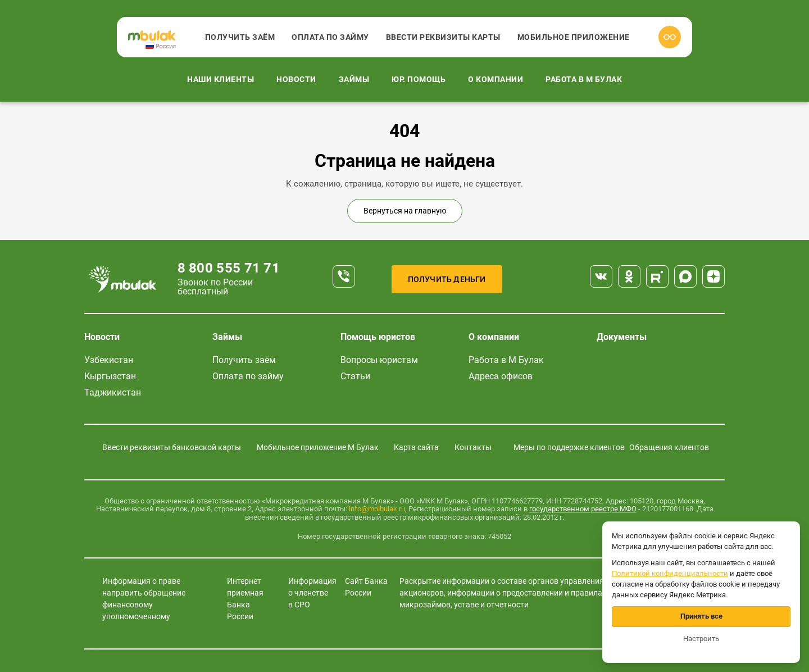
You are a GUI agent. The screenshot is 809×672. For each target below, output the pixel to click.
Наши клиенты (221, 79)
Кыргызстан (110, 376)
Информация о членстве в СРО (312, 593)
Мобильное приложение (574, 37)
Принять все (701, 616)
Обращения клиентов (669, 447)
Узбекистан (109, 360)
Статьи (355, 376)
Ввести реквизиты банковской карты (172, 447)
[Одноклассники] (629, 276)
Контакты (473, 447)
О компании (496, 79)
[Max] (685, 276)
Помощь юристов (378, 337)
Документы (622, 337)
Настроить (701, 639)
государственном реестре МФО (583, 509)
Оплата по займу (330, 37)
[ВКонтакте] (601, 276)
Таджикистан (113, 392)
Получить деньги (447, 279)
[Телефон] (344, 276)
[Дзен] (713, 276)
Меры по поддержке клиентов (569, 447)
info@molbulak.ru (377, 509)
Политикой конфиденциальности (670, 573)
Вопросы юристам (379, 360)
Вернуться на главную (405, 211)
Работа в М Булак (584, 79)
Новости (296, 79)
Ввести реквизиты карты (443, 37)
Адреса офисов (501, 376)
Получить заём (240, 37)
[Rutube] (657, 276)
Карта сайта (416, 447)
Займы (354, 79)
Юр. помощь (419, 79)
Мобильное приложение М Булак (318, 447)
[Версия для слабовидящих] (670, 37)
